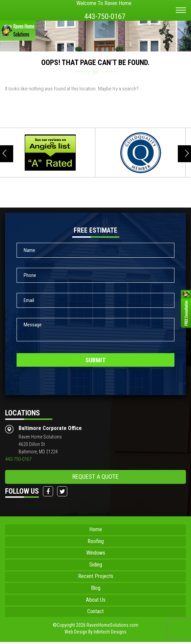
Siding (95, 565)
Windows (96, 553)
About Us (96, 601)
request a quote (95, 475)
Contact (96, 614)
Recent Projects (95, 577)
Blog (96, 589)
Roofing (96, 540)
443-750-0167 (104, 16)
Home (95, 528)
